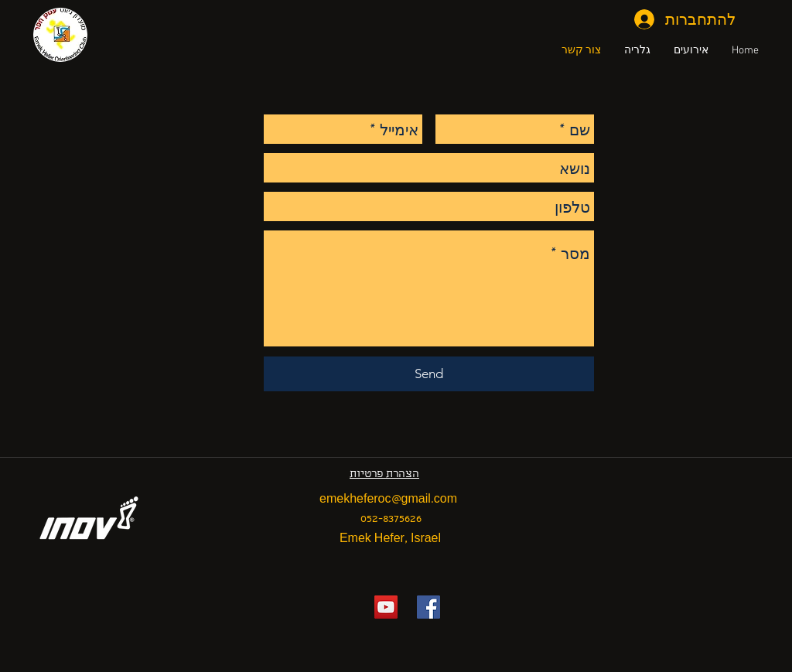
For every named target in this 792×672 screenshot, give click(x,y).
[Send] (429, 374)
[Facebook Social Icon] (428, 607)
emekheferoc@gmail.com (388, 500)
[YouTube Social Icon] (386, 607)
